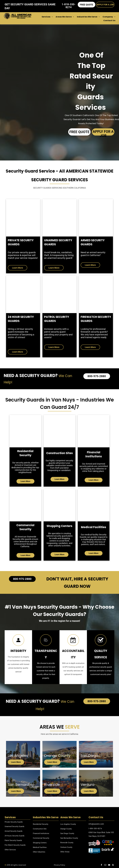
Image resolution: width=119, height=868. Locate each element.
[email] (105, 865)
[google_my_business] (113, 865)
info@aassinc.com (96, 824)
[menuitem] (46, 17)
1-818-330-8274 (95, 828)
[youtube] (109, 865)
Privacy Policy (59, 865)
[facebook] (101, 865)
